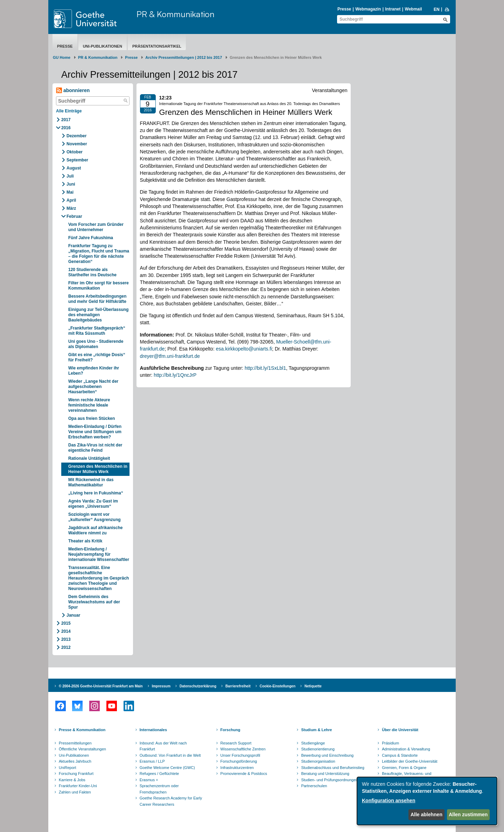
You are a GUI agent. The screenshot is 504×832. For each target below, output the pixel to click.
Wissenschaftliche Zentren (243, 749)
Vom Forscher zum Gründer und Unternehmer (96, 227)
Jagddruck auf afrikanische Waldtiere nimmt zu (95, 530)
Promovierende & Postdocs (244, 774)
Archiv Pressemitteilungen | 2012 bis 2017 (184, 57)
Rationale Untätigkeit (89, 458)
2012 (66, 647)
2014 (66, 631)
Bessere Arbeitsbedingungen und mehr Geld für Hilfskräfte (97, 299)
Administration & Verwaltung (406, 749)
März (71, 208)
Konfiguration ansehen (388, 800)
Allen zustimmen (468, 814)
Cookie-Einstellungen (278, 686)
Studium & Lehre (316, 730)
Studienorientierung (318, 749)
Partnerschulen (314, 786)
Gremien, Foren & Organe (404, 768)
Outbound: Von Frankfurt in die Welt (170, 755)
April (71, 200)
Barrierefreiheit (238, 686)
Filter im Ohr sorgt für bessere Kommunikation (99, 286)
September (77, 160)
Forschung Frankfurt (76, 774)
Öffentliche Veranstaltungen (82, 749)
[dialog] (427, 801)
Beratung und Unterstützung (325, 774)
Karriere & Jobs (72, 780)
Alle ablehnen (426, 814)
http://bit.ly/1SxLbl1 (265, 368)
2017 (66, 120)
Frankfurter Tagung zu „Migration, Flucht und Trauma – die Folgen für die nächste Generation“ (99, 254)
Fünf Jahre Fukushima (91, 238)
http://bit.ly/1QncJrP (175, 375)
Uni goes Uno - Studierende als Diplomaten (96, 344)
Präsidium (390, 743)
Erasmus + (149, 780)
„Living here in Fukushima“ (96, 493)
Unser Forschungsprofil (240, 755)
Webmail (414, 9)
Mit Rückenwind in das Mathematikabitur (91, 482)
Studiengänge (313, 743)
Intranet (393, 9)
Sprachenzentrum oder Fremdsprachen (159, 789)
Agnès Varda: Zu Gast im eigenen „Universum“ (93, 504)
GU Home (62, 57)
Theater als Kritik (85, 541)
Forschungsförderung (239, 761)
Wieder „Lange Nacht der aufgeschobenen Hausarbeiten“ (93, 387)
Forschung (230, 730)
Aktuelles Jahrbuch (75, 761)
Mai (70, 192)
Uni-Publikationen (103, 46)
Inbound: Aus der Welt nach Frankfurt (163, 746)
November (77, 144)
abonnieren (73, 91)
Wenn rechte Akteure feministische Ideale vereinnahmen (89, 405)
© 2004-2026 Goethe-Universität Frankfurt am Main (101, 686)
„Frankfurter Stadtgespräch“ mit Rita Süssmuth (97, 331)
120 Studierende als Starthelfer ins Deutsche (92, 272)
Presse (344, 9)
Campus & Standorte (400, 755)
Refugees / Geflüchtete (159, 774)
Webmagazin (368, 9)
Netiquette (313, 686)
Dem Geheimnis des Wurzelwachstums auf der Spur (94, 602)
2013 (66, 639)
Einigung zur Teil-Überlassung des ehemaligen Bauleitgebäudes (98, 315)
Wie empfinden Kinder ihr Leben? (94, 371)
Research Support (236, 743)
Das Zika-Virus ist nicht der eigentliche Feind (95, 448)
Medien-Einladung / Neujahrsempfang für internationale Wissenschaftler (99, 554)
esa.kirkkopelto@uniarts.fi (244, 349)
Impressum (161, 686)
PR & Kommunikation (176, 14)
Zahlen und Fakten (75, 792)
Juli (70, 176)
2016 (66, 128)
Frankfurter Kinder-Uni (78, 786)
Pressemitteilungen (75, 743)
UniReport (68, 768)
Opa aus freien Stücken (92, 418)
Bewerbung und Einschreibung (327, 755)
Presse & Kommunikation (82, 730)
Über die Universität (400, 730)
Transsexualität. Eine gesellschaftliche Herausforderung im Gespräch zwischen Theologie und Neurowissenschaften (99, 578)
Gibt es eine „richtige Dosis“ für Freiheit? (97, 357)
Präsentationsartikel (157, 46)
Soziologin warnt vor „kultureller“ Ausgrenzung (94, 517)
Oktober (75, 152)
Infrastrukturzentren (237, 768)
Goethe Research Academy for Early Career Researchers (171, 801)
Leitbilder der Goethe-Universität (409, 761)
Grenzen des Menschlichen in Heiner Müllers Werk (98, 469)
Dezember (76, 136)
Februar (74, 216)
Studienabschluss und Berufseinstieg (332, 768)
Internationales (153, 730)
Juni (71, 184)
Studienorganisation (318, 761)
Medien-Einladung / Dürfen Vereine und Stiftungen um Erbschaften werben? (95, 432)
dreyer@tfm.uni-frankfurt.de (170, 356)
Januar (73, 615)
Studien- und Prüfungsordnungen (329, 780)
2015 (66, 623)
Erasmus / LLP (152, 761)
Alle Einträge (69, 111)
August (74, 168)
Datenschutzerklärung (198, 686)
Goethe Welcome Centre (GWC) (167, 768)
